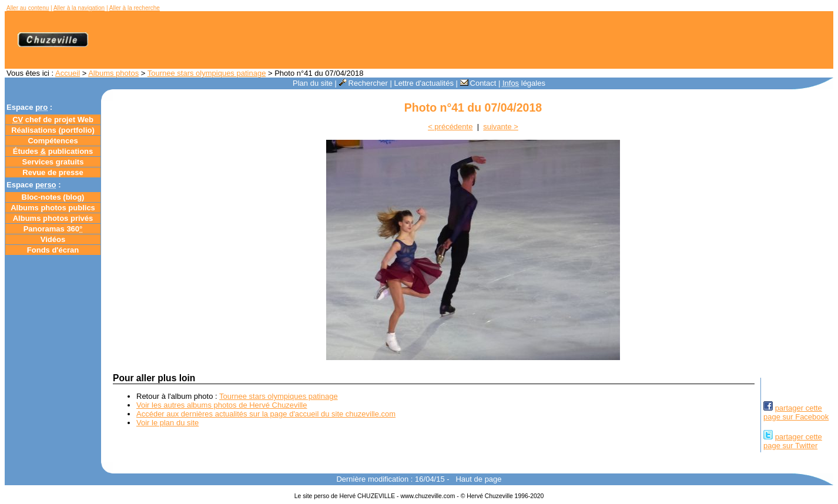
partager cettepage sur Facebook (796, 412)
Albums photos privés (53, 218)
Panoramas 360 (53, 229)
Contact (478, 83)
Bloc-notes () (53, 197)
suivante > (501, 127)
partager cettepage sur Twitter (793, 441)
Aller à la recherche (135, 8)
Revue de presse (53, 172)
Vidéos (53, 239)
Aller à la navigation (79, 8)
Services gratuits (53, 162)
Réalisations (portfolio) (53, 130)
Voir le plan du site (167, 423)
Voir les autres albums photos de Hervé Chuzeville (222, 405)
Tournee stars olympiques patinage (207, 73)
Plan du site (313, 83)
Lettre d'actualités (424, 83)
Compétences (53, 141)
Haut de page (478, 479)
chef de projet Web (53, 120)
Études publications (53, 151)
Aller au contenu (28, 8)
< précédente (450, 127)
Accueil (68, 73)
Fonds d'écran (53, 250)
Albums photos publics (53, 208)
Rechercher (363, 83)
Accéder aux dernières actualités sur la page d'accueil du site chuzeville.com (266, 414)
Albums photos (113, 73)
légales (524, 83)
